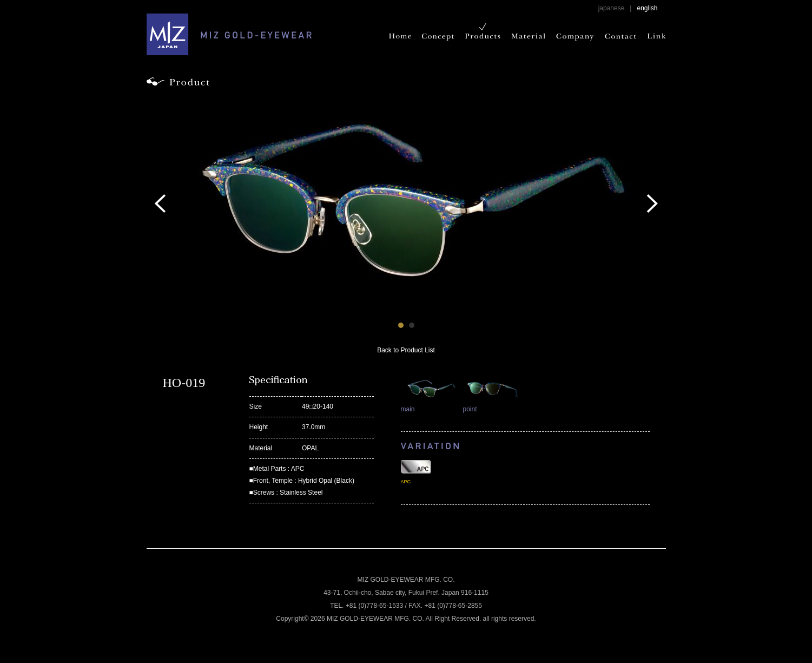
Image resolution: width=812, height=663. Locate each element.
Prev (160, 204)
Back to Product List (406, 350)
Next (652, 204)
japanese (612, 8)
